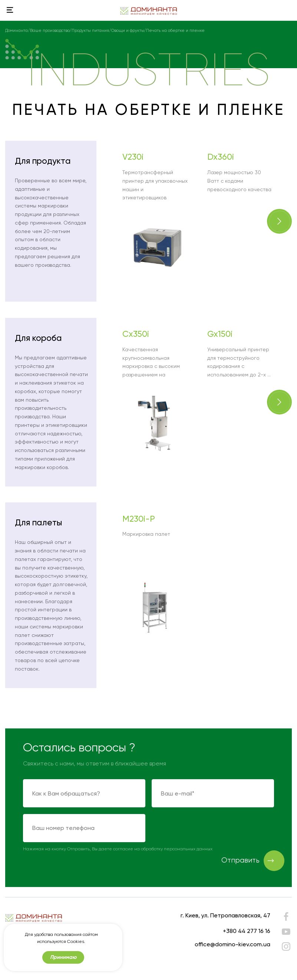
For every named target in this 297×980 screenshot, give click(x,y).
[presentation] (208, 828)
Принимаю (63, 957)
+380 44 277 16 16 (247, 931)
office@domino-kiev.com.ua (232, 944)
